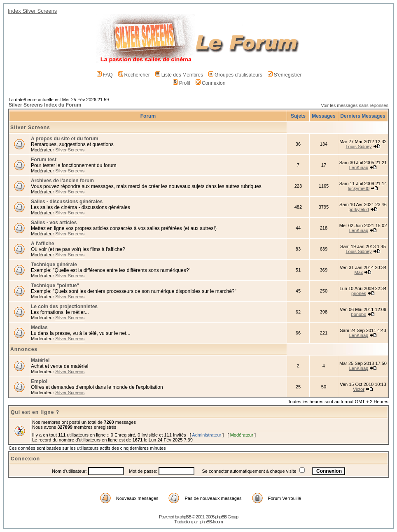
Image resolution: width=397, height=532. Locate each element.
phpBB (185, 517)
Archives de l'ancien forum (62, 181)
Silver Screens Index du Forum (45, 105)
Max (359, 272)
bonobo (359, 314)
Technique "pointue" (55, 286)
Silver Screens (30, 128)
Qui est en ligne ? (35, 412)
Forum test (44, 160)
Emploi (39, 381)
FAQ (105, 75)
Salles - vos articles (54, 223)
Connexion (210, 83)
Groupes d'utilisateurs (235, 75)
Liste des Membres (179, 75)
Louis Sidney (358, 146)
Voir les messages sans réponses (355, 105)
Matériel (40, 360)
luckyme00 (359, 188)
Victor (359, 389)
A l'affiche (42, 244)
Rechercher (134, 75)
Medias (39, 328)
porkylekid (359, 209)
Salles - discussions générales (67, 202)
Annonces (24, 349)
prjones (359, 293)
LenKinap (359, 167)
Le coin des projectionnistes (64, 307)
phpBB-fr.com (211, 522)
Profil (182, 83)
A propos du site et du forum (65, 139)
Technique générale (54, 265)
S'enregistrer (285, 75)
